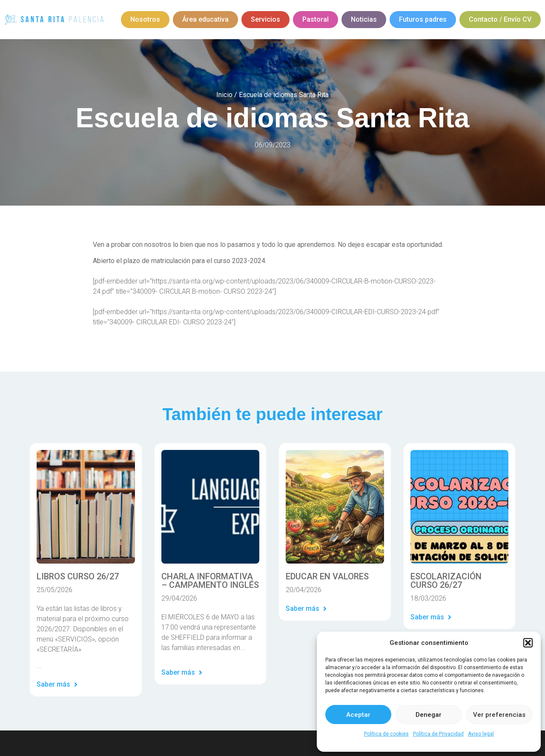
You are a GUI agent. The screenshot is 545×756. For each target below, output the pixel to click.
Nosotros (145, 19)
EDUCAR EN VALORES (327, 576)
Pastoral (316, 19)
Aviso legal (481, 734)
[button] (528, 643)
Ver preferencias (499, 715)
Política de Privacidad (438, 734)
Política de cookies (386, 734)
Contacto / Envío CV (500, 19)
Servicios (265, 19)
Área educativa (205, 19)
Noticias (364, 19)
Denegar (429, 715)
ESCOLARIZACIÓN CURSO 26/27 (446, 581)
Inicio (224, 95)
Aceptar (358, 715)
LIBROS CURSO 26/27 (78, 576)
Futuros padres (423, 19)
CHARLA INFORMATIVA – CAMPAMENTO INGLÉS (210, 581)
